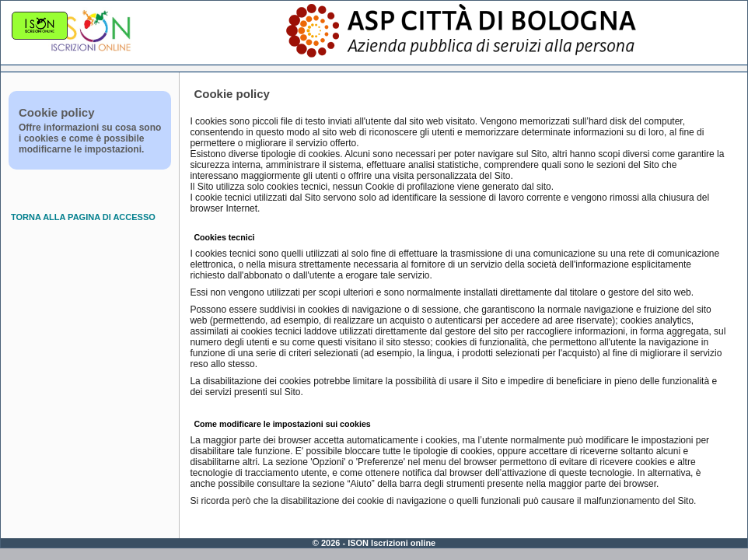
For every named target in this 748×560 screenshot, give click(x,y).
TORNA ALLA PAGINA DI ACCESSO (83, 217)
